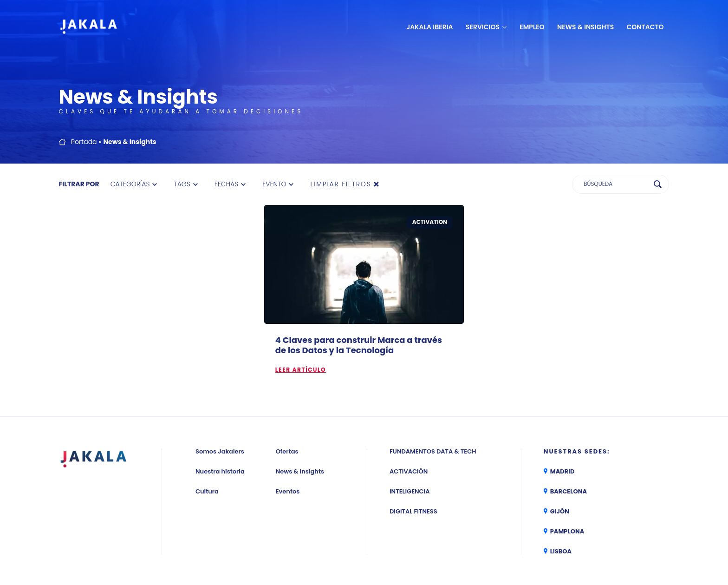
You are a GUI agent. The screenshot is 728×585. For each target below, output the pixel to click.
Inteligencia (410, 437)
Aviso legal (359, 548)
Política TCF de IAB (598, 548)
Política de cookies (488, 548)
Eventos (288, 437)
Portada (84, 87)
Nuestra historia (220, 417)
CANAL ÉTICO (651, 548)
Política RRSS (544, 548)
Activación (409, 417)
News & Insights (585, 27)
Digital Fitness (413, 457)
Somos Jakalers (220, 397)
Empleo (532, 27)
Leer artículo (301, 315)
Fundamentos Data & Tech (433, 397)
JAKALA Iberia (429, 27)
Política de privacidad (417, 548)
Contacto (645, 27)
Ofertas (287, 397)
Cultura (207, 437)
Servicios (483, 27)
